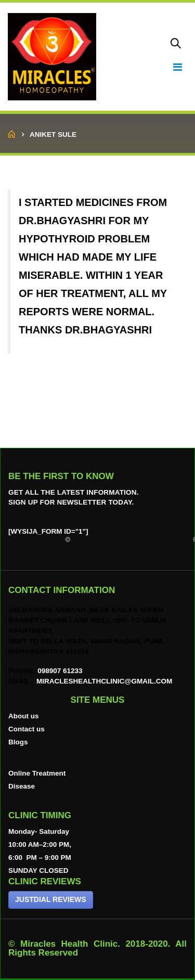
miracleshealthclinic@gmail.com (103, 681)
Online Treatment (37, 773)
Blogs (18, 742)
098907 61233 (60, 671)
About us (24, 716)
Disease (22, 786)
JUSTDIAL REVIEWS (51, 899)
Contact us (27, 729)
